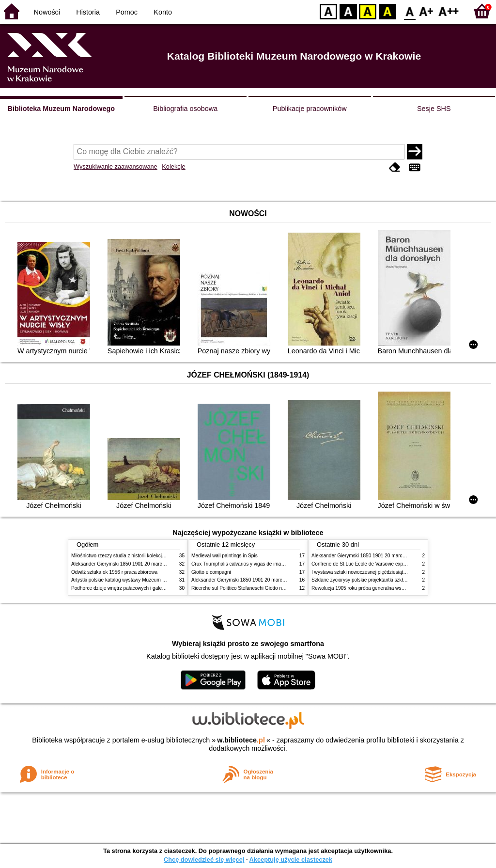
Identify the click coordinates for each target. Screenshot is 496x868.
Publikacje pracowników (310, 109)
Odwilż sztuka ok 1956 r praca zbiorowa (114, 572)
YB (367, 11)
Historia (88, 12)
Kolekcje (173, 166)
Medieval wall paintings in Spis (225, 556)
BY (387, 11)
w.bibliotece (241, 740)
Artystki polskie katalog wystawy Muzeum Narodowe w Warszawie (143, 580)
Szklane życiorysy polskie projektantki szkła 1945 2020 (371, 580)
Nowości (47, 12)
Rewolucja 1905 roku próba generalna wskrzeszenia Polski (375, 588)
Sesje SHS (434, 109)
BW (348, 11)
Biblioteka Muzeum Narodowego (61, 109)
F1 (426, 11)
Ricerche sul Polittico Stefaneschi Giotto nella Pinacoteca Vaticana (263, 588)
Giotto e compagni (211, 572)
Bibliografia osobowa (185, 109)
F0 (410, 11)
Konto (163, 12)
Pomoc (127, 12)
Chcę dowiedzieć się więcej (204, 860)
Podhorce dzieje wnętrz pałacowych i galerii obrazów (128, 588)
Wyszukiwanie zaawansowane (116, 166)
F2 (449, 11)
